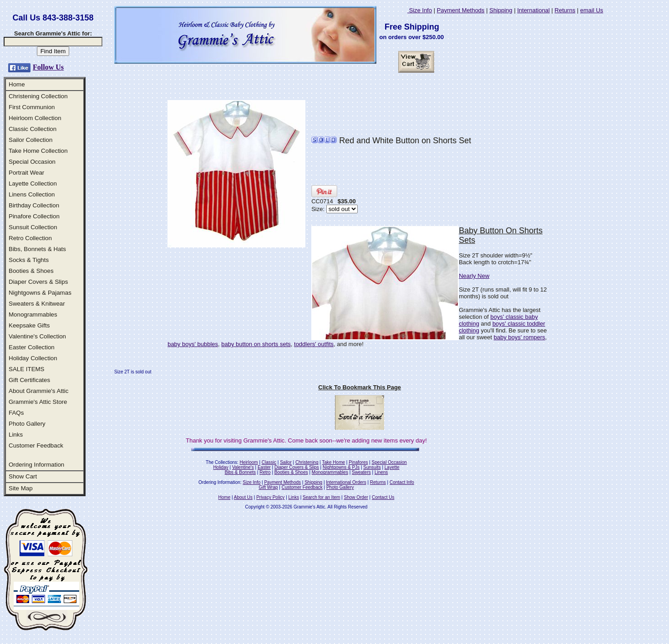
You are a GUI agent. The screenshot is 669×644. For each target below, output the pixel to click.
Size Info (420, 10)
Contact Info (402, 482)
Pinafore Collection (34, 216)
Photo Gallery (27, 424)
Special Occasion (32, 162)
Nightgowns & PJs (341, 467)
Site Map (21, 488)
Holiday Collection (33, 358)
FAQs (16, 413)
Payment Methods (461, 10)
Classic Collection (33, 129)
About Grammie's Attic (38, 391)
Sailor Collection (30, 140)
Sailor (286, 462)
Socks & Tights (29, 260)
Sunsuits (372, 467)
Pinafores (358, 462)
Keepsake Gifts (29, 325)
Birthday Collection (34, 205)
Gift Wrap (269, 487)
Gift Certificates (29, 380)
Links (16, 435)
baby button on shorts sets (256, 344)
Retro (265, 472)
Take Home (333, 462)
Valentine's (243, 467)
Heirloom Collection (35, 118)
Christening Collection (38, 96)
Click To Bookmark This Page (360, 387)
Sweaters (361, 472)
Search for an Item (321, 497)
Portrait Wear (26, 173)
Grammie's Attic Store (38, 402)
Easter (264, 467)
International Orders (346, 482)
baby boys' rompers (519, 337)
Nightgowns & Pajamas (40, 293)
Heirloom (249, 462)
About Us (243, 497)
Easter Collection (32, 347)
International (533, 10)
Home (17, 84)
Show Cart (23, 476)
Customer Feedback (36, 445)
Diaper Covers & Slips (38, 282)
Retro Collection (30, 238)
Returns (565, 10)
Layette (392, 467)
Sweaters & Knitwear (37, 304)
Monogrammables (33, 314)
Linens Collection (32, 194)
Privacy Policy (270, 497)
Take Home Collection (38, 151)
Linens (381, 472)
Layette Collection (33, 184)
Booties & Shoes (31, 271)
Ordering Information (36, 465)
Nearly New (474, 276)
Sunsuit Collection (33, 227)
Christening (307, 462)
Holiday (220, 467)
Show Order (356, 497)
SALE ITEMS (27, 369)
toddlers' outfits (314, 344)
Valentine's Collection (37, 336)
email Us (592, 10)
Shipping (501, 10)
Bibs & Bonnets (240, 472)
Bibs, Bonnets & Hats (37, 249)
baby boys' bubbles (193, 344)
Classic (269, 462)
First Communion (32, 107)
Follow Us (48, 67)
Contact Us (383, 497)
